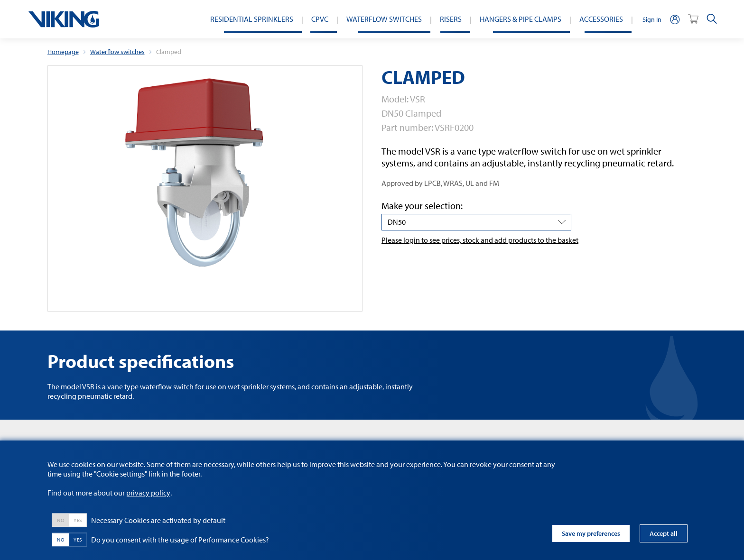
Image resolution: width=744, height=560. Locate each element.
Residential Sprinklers (252, 19)
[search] (712, 19)
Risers (451, 19)
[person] (675, 19)
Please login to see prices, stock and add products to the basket (480, 240)
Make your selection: (422, 206)
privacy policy (148, 493)
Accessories (601, 19)
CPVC (320, 19)
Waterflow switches (384, 19)
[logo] (64, 19)
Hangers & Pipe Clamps (521, 19)
